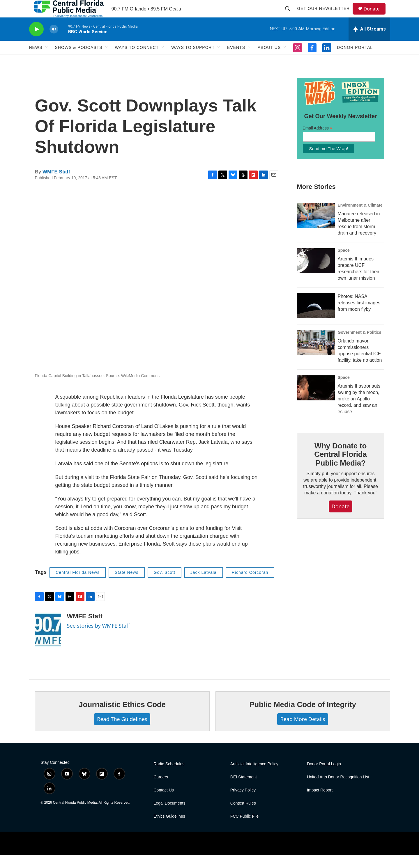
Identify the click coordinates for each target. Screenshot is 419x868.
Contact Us (164, 803)
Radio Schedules (169, 777)
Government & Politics (360, 345)
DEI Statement (244, 790)
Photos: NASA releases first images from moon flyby (359, 316)
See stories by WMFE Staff (99, 639)
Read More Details (303, 732)
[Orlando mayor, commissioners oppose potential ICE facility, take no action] (316, 356)
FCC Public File (244, 829)
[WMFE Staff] (48, 643)
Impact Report (320, 803)
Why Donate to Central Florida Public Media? (340, 468)
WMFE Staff (56, 185)
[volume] (54, 42)
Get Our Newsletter (326, 15)
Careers (161, 790)
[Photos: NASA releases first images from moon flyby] (316, 319)
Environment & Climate (360, 218)
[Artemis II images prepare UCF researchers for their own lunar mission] (316, 274)
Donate (375, 15)
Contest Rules (243, 816)
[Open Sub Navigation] (47, 61)
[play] (36, 42)
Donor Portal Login (324, 777)
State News (127, 585)
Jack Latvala (204, 585)
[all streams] (369, 42)
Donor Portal (355, 61)
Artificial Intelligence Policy (254, 777)
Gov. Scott (165, 585)
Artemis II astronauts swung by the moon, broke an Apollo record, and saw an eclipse (359, 412)
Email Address (318, 141)
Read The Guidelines (122, 732)
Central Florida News (78, 585)
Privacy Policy (243, 803)
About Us (269, 61)
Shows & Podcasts (79, 61)
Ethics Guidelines (169, 829)
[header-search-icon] (291, 15)
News (36, 61)
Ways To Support (193, 61)
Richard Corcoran (250, 585)
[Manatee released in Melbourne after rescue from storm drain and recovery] (316, 229)
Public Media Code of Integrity (303, 718)
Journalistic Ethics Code (122, 718)
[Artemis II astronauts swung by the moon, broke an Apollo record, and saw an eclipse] (316, 401)
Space (344, 263)
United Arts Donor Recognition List (338, 790)
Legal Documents (170, 816)
